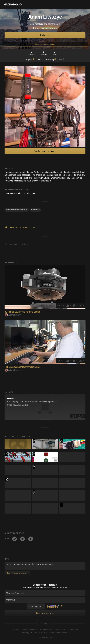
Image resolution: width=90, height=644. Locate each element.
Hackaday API (27, 633)
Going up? (45, 624)
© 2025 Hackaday (45, 638)
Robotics (35, 210)
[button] (83, 4)
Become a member (45, 613)
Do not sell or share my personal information (52, 633)
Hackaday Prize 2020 (61, 505)
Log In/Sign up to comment (17, 573)
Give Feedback (46, 630)
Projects (29, 59)
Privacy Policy (73, 630)
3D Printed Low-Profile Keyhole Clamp (22, 312)
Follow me (45, 35)
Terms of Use (60, 630)
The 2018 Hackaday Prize (61, 441)
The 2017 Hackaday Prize (34, 441)
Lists (39, 59)
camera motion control (17, 210)
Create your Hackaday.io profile (32, 588)
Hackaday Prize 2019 (34, 492)
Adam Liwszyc (13, 315)
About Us (15, 630)
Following (51, 59)
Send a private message (45, 44)
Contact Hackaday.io (29, 630)
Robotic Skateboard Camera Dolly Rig (22, 367)
